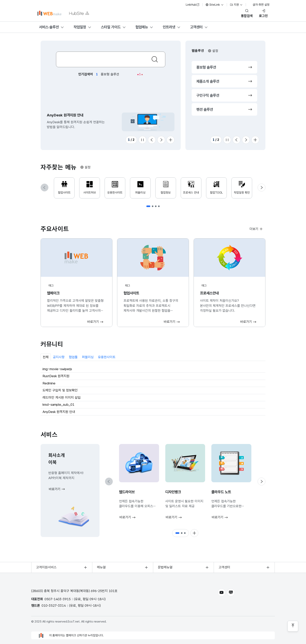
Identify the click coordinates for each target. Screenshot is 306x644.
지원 (236, 5)
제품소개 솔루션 (208, 81)
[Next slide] (161, 140)
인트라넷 (169, 27)
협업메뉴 (142, 27)
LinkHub (193, 5)
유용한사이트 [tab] (107, 357)
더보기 (254, 229)
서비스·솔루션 (49, 27)
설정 (215, 51)
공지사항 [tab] (59, 357)
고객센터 (196, 27)
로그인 (263, 16)
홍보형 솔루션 (206, 67)
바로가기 (55, 489)
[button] (148, 206)
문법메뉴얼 (165, 567)
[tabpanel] (153, 391)
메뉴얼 (101, 567)
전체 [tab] (46, 357)
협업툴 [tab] (73, 357)
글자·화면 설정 (259, 5)
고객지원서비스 (46, 567)
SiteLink (215, 5)
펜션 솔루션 (205, 109)
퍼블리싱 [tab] (88, 357)
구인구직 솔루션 (208, 95)
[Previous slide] (152, 140)
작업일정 (80, 27)
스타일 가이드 (111, 27)
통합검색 (247, 16)
